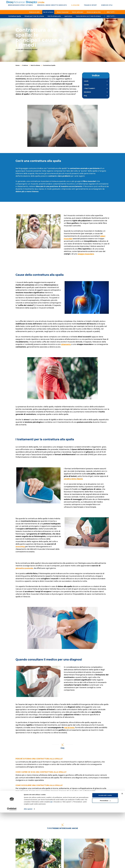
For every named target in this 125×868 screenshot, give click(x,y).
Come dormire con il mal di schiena (88, 16)
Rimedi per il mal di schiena (34, 16)
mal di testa (69, 729)
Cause (86, 87)
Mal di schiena (48, 12)
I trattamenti (89, 90)
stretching (20, 548)
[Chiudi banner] (122, 849)
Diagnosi (87, 94)
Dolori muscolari (63, 12)
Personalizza (105, 856)
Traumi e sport (81, 5)
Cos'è (86, 83)
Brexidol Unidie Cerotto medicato (47, 5)
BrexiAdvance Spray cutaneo (19, 5)
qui (51, 857)
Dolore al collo (34, 12)
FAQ (85, 98)
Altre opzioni (28, 864)
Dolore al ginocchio (94, 12)
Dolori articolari (78, 12)
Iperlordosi (68, 16)
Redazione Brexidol (31, 51)
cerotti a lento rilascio (73, 481)
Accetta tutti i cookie (105, 851)
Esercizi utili (95, 5)
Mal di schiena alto (54, 16)
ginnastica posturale (24, 570)
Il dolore (68, 5)
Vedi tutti (111, 16)
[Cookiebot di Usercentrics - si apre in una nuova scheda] (12, 864)
